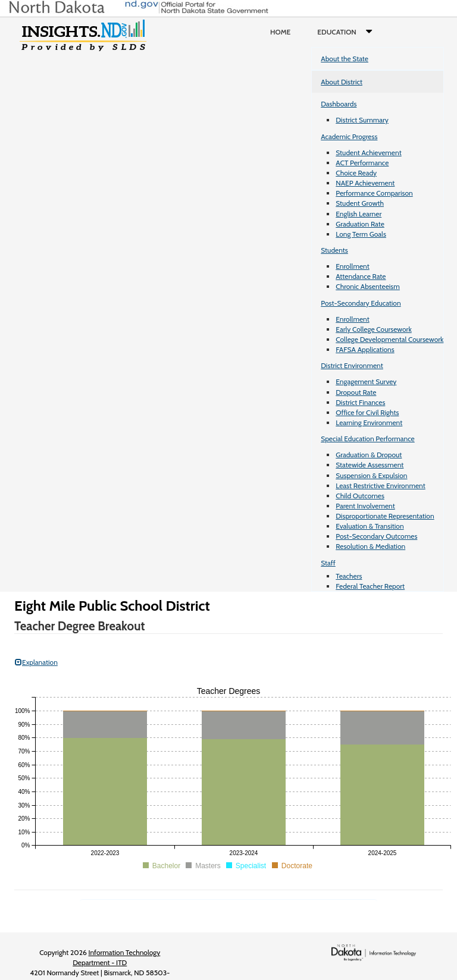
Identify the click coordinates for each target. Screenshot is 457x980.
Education (347, 32)
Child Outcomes (360, 496)
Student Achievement (368, 153)
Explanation (36, 662)
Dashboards (339, 104)
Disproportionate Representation (385, 516)
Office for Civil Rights (367, 412)
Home (280, 32)
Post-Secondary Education (361, 303)
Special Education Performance (368, 439)
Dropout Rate (356, 392)
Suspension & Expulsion (371, 475)
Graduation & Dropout (369, 455)
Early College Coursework (374, 329)
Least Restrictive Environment (381, 486)
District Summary (362, 120)
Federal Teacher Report (370, 586)
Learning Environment (369, 423)
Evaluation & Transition (370, 526)
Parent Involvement (365, 506)
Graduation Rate (360, 224)
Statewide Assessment (370, 465)
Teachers (349, 576)
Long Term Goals (361, 234)
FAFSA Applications (365, 349)
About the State (345, 59)
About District (342, 82)
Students (334, 250)
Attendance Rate (361, 276)
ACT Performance (362, 163)
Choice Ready (356, 173)
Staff (328, 563)
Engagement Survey (366, 381)
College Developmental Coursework (389, 339)
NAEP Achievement (365, 183)
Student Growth (360, 203)
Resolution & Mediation (370, 546)
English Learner (359, 214)
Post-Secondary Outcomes (376, 536)
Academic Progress (349, 136)
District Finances (360, 402)
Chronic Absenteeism (368, 286)
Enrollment (352, 266)
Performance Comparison (374, 193)
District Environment (352, 365)
